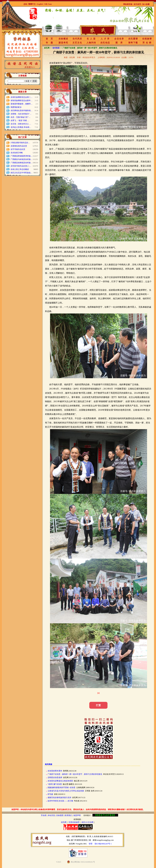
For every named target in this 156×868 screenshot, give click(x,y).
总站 (25, 4)
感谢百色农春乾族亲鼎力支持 (59, 798)
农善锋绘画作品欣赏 (19, 146)
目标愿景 (60, 815)
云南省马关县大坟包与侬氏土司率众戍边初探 (66, 791)
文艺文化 (77, 43)
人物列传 (91, 43)
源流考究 (63, 43)
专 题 (49, 43)
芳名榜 (44, 815)
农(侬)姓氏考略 (17, 153)
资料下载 (133, 43)
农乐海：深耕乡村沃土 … (21, 124)
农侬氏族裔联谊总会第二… (22, 97)
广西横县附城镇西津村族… (22, 156)
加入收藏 (146, 4)
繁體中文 (32, 4)
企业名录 (119, 39)
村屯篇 (50, 794)
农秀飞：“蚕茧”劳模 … (20, 121)
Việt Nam (48, 4)
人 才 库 (105, 39)
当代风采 (77, 39)
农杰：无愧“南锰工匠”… (21, 117)
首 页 (49, 39)
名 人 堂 (91, 39)
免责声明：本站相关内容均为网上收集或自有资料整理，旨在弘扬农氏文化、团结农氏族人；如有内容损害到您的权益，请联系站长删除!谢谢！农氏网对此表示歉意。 (78, 809)
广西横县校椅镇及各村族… (22, 163)
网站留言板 (128, 4)
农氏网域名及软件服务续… (22, 111)
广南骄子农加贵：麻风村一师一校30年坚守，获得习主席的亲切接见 (75, 774)
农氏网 (64, 822)
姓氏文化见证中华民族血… (22, 173)
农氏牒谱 (133, 39)
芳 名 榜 (147, 43)
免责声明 (77, 815)
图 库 (119, 43)
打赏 (98, 705)
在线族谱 (147, 39)
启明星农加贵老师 (55, 778)
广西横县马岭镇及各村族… (22, 159)
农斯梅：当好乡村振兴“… (21, 114)
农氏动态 (105, 43)
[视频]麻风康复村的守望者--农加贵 (62, 788)
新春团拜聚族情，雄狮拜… (22, 104)
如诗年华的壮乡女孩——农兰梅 (60, 801)
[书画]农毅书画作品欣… (20, 143)
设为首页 (137, 4)
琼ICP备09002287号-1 (103, 844)
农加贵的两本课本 (55, 771)
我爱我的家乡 (16, 107)
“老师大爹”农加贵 (55, 784)
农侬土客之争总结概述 (20, 169)
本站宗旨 (51, 815)
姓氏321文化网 (87, 822)
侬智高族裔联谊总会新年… (22, 101)
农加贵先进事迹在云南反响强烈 (60, 781)
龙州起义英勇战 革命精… (21, 127)
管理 (91, 844)
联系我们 (68, 815)
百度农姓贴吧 (74, 822)
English (40, 4)
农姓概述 (63, 39)
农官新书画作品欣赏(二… (21, 166)
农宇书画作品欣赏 (18, 149)
